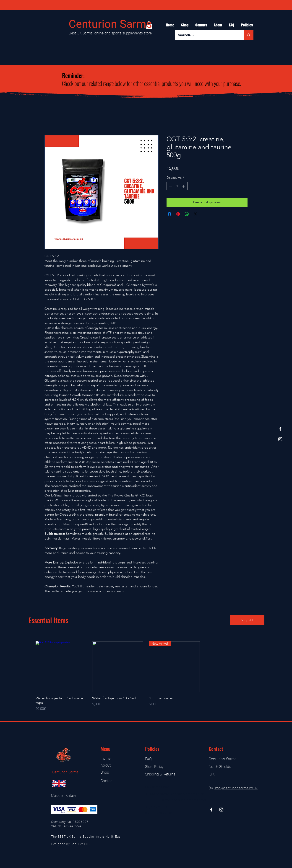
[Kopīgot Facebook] (169, 214)
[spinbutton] (177, 186)
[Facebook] (280, 429)
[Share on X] (196, 214)
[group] (146, 676)
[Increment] (184, 186)
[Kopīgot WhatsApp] (187, 214)
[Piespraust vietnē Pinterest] (178, 214)
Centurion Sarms (110, 24)
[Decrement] (170, 186)
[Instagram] (280, 439)
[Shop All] (247, 620)
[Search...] (206, 35)
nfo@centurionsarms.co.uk (236, 788)
